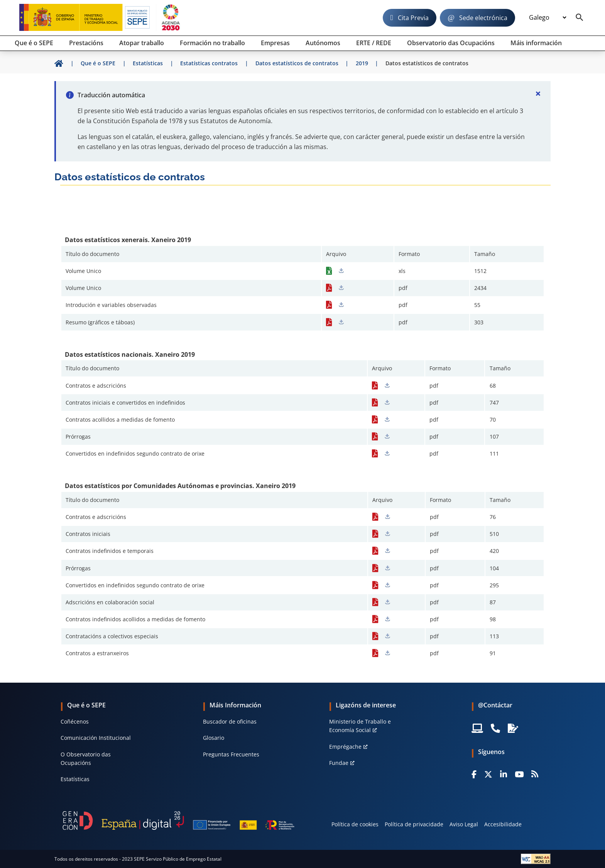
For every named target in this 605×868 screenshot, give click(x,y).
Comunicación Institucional (96, 738)
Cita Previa (413, 18)
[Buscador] (580, 18)
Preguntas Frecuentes (231, 754)
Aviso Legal (464, 824)
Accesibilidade (503, 824)
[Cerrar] (538, 93)
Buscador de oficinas (230, 721)
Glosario (214, 738)
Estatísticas (75, 779)
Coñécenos (75, 721)
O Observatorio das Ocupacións (86, 759)
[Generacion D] (178, 821)
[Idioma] (548, 18)
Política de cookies (355, 824)
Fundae (339, 763)
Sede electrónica (483, 18)
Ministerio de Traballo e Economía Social (360, 726)
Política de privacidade (414, 824)
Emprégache (345, 747)
